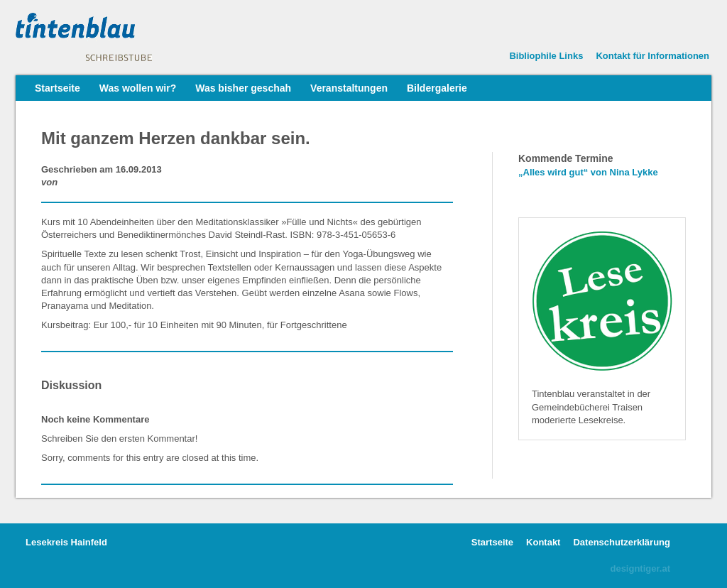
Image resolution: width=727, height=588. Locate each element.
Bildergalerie (437, 88)
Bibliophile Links (546, 56)
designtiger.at (640, 568)
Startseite (58, 88)
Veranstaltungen (349, 88)
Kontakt (543, 542)
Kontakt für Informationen (652, 56)
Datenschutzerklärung (622, 542)
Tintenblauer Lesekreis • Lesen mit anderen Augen (122, 37)
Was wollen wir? (138, 88)
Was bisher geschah (243, 88)
